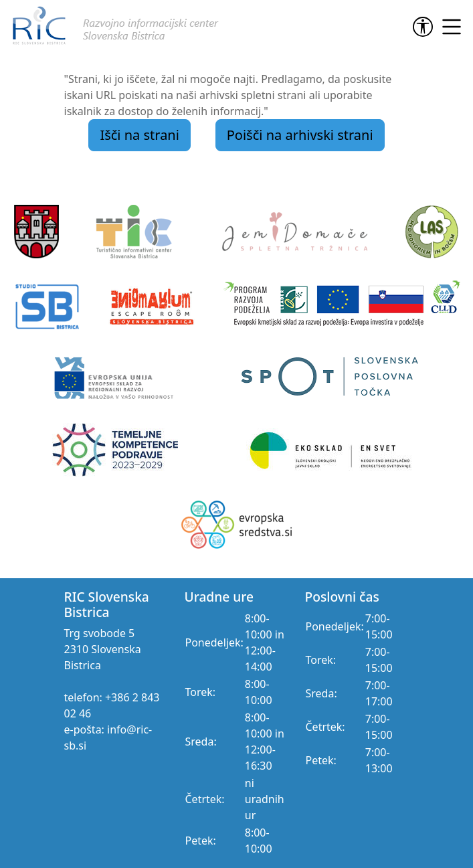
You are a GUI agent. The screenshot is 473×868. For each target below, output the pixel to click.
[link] (425, 27)
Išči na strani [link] (139, 135)
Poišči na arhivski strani (300, 135)
